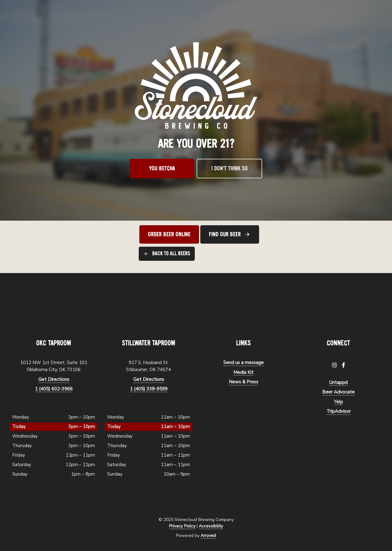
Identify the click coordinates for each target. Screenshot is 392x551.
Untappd (338, 382)
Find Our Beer (225, 234)
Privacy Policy (182, 526)
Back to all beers (171, 253)
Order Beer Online (169, 234)
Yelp (338, 402)
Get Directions (54, 379)
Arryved (208, 536)
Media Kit (243, 372)
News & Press (243, 382)
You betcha (162, 169)
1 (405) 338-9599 (149, 389)
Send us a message (243, 363)
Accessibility (211, 526)
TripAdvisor (339, 411)
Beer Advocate (338, 392)
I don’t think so (230, 169)
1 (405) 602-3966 (54, 389)
